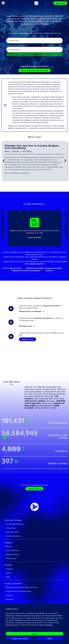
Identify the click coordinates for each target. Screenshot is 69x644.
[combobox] (34, 41)
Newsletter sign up (34, 489)
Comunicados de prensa (15, 524)
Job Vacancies (11, 558)
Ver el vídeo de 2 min (12, 268)
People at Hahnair (12, 554)
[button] (36, 3)
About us (9, 546)
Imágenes (9, 569)
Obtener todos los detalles (30, 311)
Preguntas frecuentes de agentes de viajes (44, 268)
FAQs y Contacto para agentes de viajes (35, 71)
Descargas (10, 599)
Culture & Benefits (13, 550)
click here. (49, 625)
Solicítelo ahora (26, 326)
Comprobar (34, 55)
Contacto (49, 271)
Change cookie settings (19, 639)
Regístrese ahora (28, 339)
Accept (35, 634)
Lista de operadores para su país (17, 46)
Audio (8, 577)
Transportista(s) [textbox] (15, 50)
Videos (8, 573)
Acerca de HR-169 (35, 238)
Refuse (50, 639)
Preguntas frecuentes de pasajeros (34, 66)
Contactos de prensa (13, 536)
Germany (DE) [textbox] (14, 41)
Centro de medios (12, 532)
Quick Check (60, 3)
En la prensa (10, 528)
